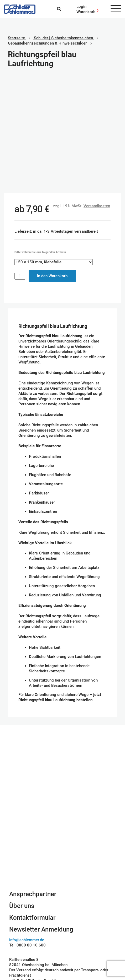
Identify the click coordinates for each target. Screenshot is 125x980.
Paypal (72, 927)
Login (81, 7)
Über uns (22, 794)
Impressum (19, 933)
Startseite (16, 38)
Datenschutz (20, 938)
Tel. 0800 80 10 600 (27, 834)
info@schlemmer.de (27, 829)
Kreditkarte (76, 938)
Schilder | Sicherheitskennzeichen (63, 38)
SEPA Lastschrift (81, 933)
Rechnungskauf (80, 948)
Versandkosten (97, 95)
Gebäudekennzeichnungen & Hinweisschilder (47, 43)
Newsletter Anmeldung (41, 818)
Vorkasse (75, 943)
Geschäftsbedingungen (29, 927)
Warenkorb (86, 12)
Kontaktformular (32, 806)
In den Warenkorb (52, 165)
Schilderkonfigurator (63, 735)
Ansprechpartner (33, 783)
